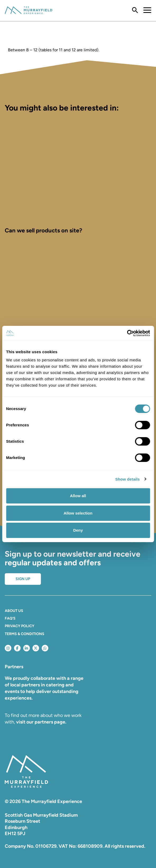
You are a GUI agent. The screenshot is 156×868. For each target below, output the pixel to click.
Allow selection (78, 513)
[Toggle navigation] (145, 11)
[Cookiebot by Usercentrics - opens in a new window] (127, 333)
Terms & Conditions (25, 634)
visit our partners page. (41, 722)
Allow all (78, 496)
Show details (128, 479)
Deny (78, 530)
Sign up (23, 579)
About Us (14, 611)
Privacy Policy (20, 626)
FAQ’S (10, 618)
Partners (14, 667)
